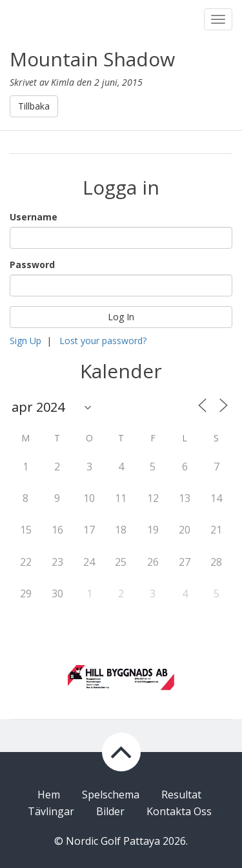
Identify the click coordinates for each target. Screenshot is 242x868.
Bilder (110, 811)
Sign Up (25, 341)
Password (32, 265)
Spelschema (111, 795)
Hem (49, 795)
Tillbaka (34, 106)
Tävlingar (51, 811)
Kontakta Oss (179, 811)
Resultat (181, 795)
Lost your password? (103, 341)
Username (34, 217)
